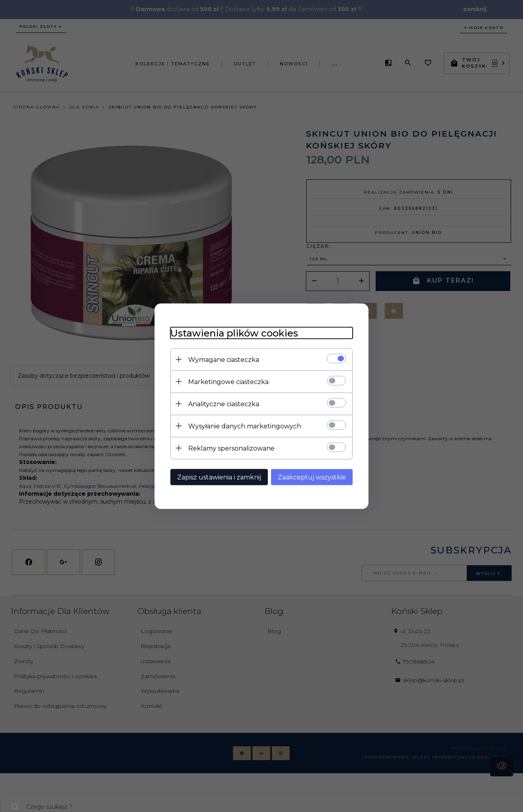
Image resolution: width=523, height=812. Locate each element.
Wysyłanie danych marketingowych (245, 426)
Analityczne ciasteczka (224, 404)
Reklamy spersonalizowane (231, 448)
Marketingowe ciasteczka (228, 381)
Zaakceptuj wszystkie (312, 477)
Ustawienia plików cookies (234, 333)
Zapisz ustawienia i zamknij (219, 477)
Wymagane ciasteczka (224, 359)
